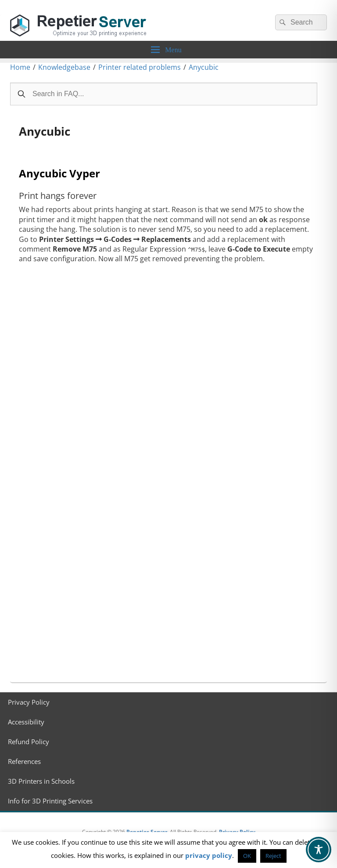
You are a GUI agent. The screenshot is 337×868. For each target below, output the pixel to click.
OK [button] (247, 856)
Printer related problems (140, 67)
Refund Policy (29, 742)
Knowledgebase (64, 67)
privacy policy (209, 855)
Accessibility (26, 722)
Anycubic (204, 67)
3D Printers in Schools (41, 781)
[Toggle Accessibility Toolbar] (319, 850)
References (24, 761)
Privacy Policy (29, 702)
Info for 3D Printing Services (50, 801)
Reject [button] (273, 856)
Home (20, 67)
